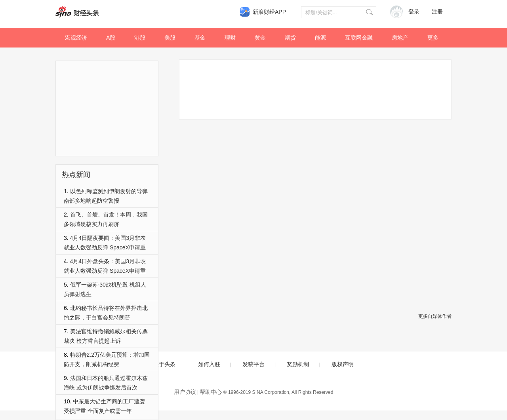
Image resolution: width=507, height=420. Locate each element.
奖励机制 (298, 364)
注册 (437, 12)
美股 (170, 38)
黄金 (260, 38)
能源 (320, 38)
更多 (433, 38)
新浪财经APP (269, 12)
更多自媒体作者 (435, 316)
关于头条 (164, 364)
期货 (290, 38)
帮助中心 (211, 392)
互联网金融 (359, 38)
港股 (140, 38)
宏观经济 (76, 38)
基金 (200, 38)
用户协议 (185, 392)
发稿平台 (253, 364)
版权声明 (343, 364)
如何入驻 (209, 364)
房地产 (400, 38)
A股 (111, 38)
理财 (230, 38)
